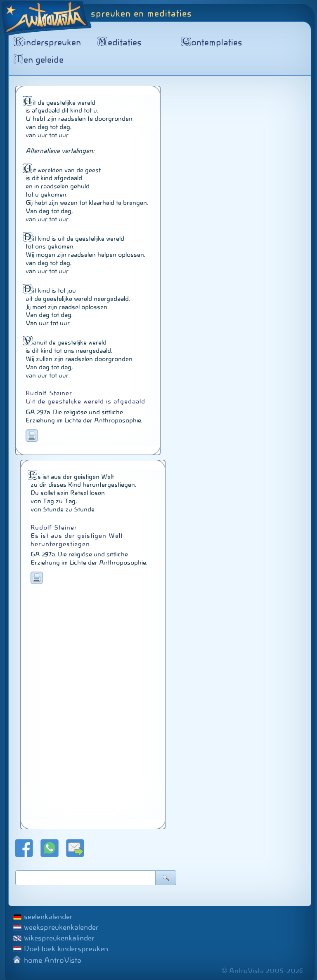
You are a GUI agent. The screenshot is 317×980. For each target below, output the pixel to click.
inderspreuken (49, 42)
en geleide (40, 60)
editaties (121, 42)
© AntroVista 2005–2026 (262, 971)
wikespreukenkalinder (59, 938)
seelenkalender (48, 917)
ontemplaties (213, 42)
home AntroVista (53, 960)
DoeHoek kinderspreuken (66, 949)
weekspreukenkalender (61, 927)
